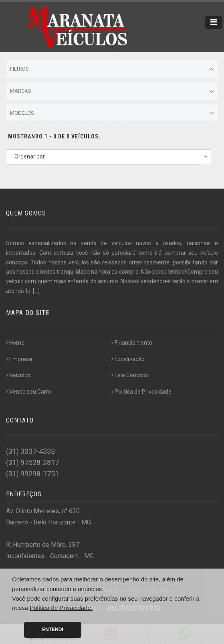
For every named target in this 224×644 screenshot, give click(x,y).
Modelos (112, 113)
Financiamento (132, 343)
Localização (128, 359)
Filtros (112, 69)
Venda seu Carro (29, 392)
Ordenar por (30, 156)
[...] (36, 291)
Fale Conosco (130, 375)
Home (15, 343)
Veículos (18, 375)
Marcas (112, 91)
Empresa (19, 359)
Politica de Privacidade (141, 392)
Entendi (53, 630)
